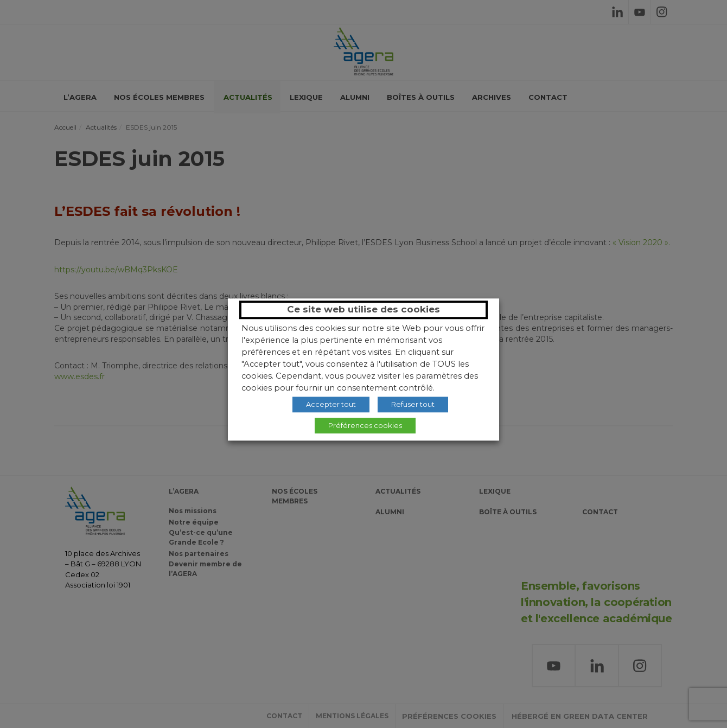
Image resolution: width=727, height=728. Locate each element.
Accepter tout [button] (331, 404)
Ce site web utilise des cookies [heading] (363, 309)
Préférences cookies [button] (365, 425)
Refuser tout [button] (413, 404)
